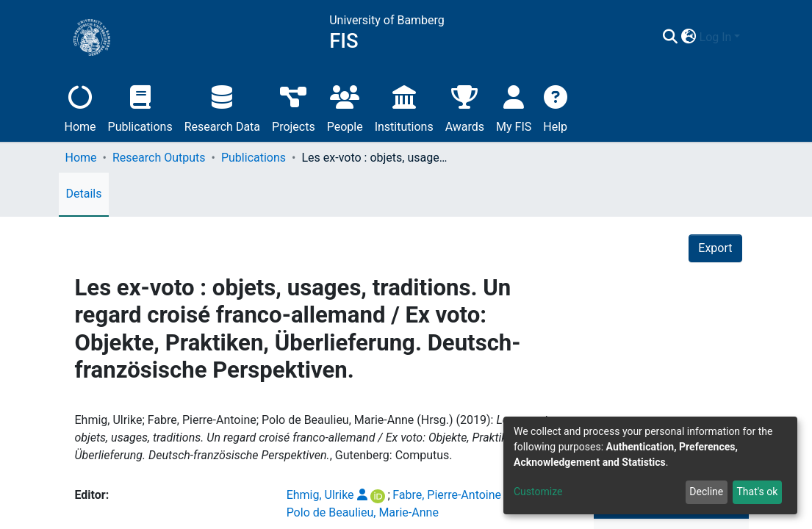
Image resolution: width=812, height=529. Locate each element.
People (345, 107)
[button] (689, 37)
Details (84, 194)
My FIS (514, 107)
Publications (140, 107)
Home (80, 107)
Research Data (222, 107)
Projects (294, 107)
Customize (538, 492)
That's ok (757, 492)
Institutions (404, 107)
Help (555, 107)
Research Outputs (159, 158)
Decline (706, 492)
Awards (465, 107)
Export (715, 248)
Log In (716, 37)
